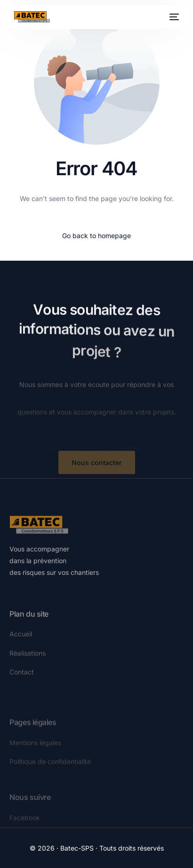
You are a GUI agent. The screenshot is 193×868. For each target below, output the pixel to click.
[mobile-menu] (173, 17)
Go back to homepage (96, 236)
